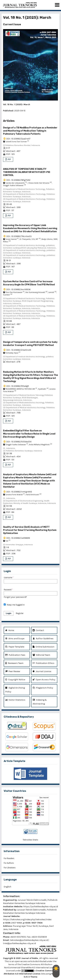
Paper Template (15, 647)
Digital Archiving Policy (15, 689)
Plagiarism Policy (43, 688)
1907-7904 (37, 923)
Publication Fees (15, 655)
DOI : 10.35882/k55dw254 (19, 442)
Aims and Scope (15, 639)
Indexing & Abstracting (40, 702)
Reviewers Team (14, 663)
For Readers (9, 858)
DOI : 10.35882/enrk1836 (18, 289)
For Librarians (10, 868)
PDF (9, 159)
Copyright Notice (15, 680)
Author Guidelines (43, 639)
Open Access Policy (44, 680)
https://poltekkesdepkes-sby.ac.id (41, 907)
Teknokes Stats (30, 840)
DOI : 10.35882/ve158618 (18, 538)
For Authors (9, 863)
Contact (38, 630)
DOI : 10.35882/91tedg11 (18, 386)
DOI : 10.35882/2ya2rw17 (18, 139)
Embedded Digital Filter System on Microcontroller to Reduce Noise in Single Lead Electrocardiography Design (29, 434)
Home (10, 630)
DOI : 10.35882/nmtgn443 (19, 492)
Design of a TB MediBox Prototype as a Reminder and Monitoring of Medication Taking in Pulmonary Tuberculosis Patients (30, 131)
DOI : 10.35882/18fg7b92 (18, 180)
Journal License (42, 671)
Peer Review (13, 671)
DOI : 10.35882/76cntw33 (19, 236)
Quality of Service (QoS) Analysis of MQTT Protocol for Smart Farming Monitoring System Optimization (30, 530)
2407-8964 (17, 923)
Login (9, 613)
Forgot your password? (15, 597)
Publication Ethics (44, 663)
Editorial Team (41, 655)
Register (20, 613)
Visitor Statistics (15, 700)
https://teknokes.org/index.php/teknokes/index (27, 920)
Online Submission (44, 647)
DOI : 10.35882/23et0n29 (19, 350)
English (7, 887)
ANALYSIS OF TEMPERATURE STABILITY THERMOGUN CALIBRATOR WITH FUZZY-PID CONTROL (27, 172)
